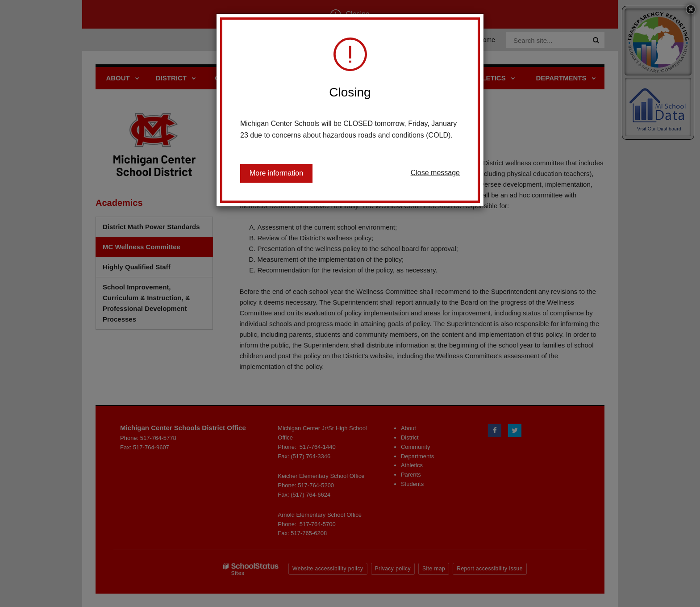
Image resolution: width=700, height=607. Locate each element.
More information (276, 173)
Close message (435, 173)
